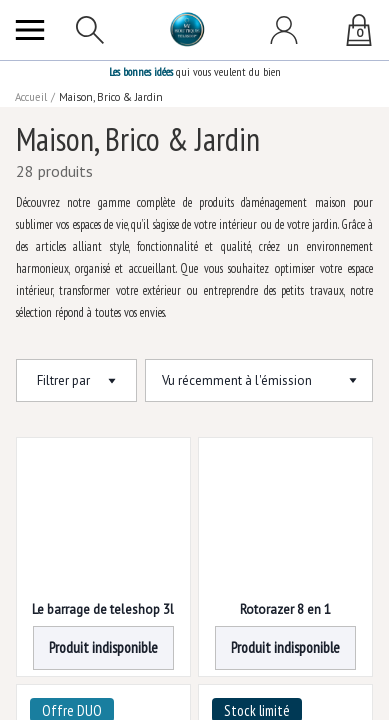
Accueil (32, 97)
